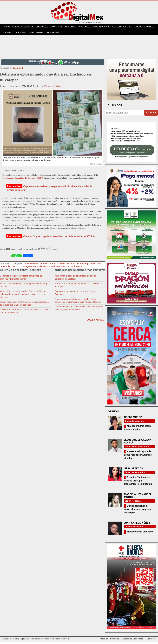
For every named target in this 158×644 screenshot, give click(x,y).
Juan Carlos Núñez (137, 525)
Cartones (35, 34)
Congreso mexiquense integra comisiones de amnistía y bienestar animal (21, 279)
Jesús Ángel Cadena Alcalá (138, 443)
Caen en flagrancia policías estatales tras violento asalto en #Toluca (59, 238)
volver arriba (95, 322)
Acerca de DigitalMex (133, 641)
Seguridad (44, 27)
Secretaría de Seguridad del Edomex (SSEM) (23, 180)
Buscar (151, 114)
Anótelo (9, 34)
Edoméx (30, 27)
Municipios (59, 27)
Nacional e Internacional (98, 27)
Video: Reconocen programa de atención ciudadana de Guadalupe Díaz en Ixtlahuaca (24, 305)
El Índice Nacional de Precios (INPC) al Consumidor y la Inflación (138, 482)
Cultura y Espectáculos (130, 27)
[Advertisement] (79, 47)
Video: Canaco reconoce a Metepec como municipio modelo (25, 287)
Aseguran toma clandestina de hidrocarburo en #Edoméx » (53, 268)
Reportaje (68, 34)
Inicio (7, 27)
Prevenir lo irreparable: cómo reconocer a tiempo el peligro (138, 456)
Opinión (21, 34)
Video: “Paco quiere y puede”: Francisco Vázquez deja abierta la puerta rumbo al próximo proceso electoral (23, 296)
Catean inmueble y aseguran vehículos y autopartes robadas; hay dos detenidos (79, 310)
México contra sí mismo (140, 533)
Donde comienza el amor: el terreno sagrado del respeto (137, 511)
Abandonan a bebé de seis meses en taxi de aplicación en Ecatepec (75, 279)
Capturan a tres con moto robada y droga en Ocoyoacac (76, 295)
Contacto (151, 641)
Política (18, 27)
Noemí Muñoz (133, 419)
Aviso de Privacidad (109, 641)
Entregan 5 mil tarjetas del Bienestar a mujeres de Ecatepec (78, 287)
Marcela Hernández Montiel (138, 498)
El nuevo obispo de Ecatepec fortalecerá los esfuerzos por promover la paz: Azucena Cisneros (78, 302)
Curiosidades (51, 34)
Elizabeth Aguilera (53, 88)
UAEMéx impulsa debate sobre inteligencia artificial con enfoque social (24, 313)
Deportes (74, 27)
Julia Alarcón (134, 470)
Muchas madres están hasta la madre (137, 429)
